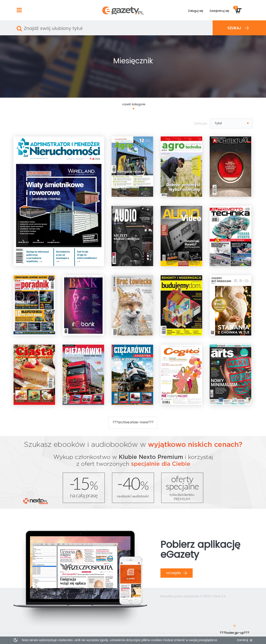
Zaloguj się (196, 11)
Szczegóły (177, 573)
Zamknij (242, 640)
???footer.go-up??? (235, 633)
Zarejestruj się (219, 11)
